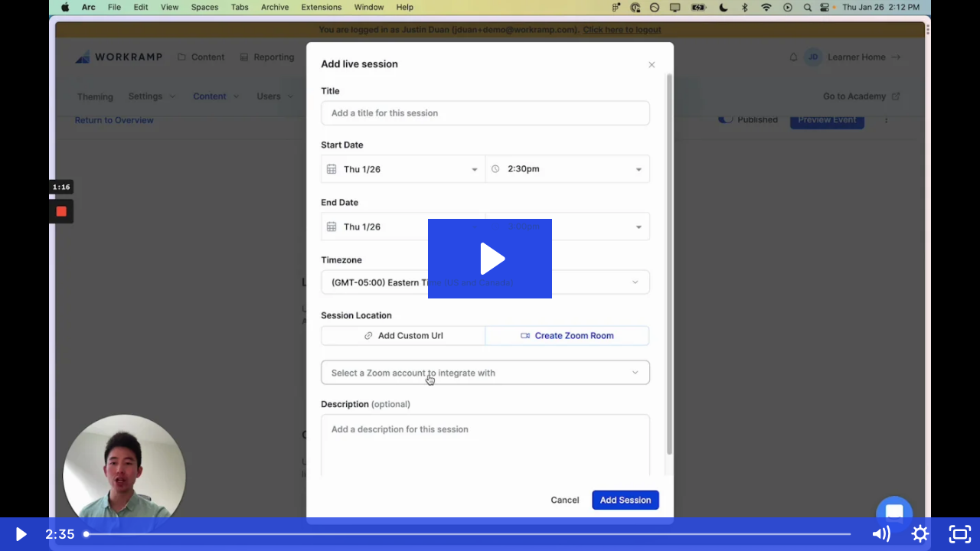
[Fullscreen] (960, 534)
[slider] (469, 534)
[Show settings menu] (920, 534)
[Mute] (880, 534)
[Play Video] (20, 534)
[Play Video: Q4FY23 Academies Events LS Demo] (490, 259)
